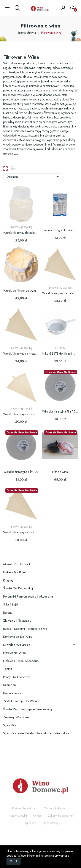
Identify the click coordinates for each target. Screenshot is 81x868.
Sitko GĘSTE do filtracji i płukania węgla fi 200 (60, 354)
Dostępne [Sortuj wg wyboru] (33, 177)
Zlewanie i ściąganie (17, 621)
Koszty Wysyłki (18, 816)
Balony (8, 613)
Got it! (13, 861)
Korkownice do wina (18, 637)
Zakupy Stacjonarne (60, 816)
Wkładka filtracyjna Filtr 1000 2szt (60, 412)
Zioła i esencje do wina (20, 701)
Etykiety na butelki (15, 572)
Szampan (10, 685)
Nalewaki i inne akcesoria (21, 661)
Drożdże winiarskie (17, 645)
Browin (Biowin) (21, 227)
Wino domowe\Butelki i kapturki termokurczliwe (36, 733)
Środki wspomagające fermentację (28, 709)
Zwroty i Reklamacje (57, 808)
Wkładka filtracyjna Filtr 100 (21, 472)
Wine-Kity (10, 725)
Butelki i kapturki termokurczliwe (25, 629)
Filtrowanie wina (14, 653)
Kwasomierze (12, 693)
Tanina (8, 669)
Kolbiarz (60, 348)
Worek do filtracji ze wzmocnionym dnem (21, 291)
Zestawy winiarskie (16, 717)
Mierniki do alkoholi (17, 564)
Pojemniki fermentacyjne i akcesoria (28, 596)
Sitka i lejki (10, 604)
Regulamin (29, 823)
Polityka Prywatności (25, 808)
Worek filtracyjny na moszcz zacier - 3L (21, 414)
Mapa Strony (50, 823)
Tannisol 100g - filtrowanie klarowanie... (60, 230)
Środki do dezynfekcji (18, 588)
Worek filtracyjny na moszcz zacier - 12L (60, 293)
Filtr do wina (60, 472)
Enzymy (8, 580)
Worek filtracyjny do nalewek (21, 233)
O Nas (37, 816)
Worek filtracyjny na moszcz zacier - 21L (21, 532)
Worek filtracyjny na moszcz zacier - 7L (21, 354)
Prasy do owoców (16, 677)
